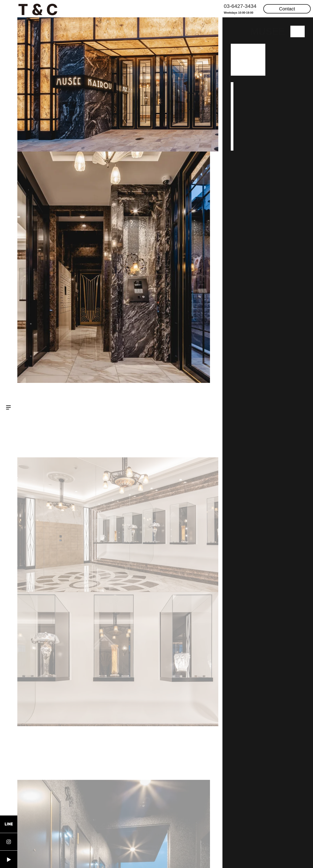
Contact (287, 9)
